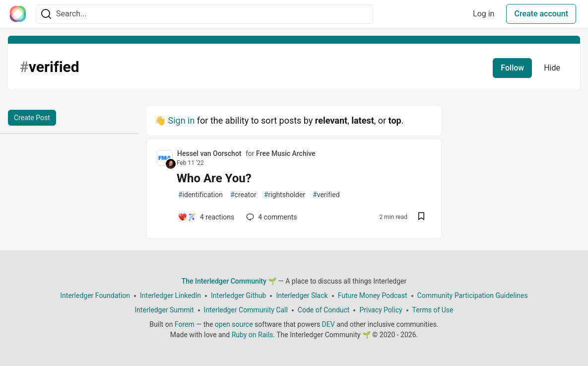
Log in (484, 14)
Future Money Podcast (373, 295)
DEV (328, 324)
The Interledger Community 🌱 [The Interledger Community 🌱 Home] (229, 281)
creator (243, 195)
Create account (541, 14)
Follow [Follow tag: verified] (512, 68)
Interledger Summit (164, 310)
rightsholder (285, 195)
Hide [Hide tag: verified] (552, 68)
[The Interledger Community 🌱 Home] (18, 14)
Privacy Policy (381, 310)
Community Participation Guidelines (473, 295)
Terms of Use (433, 310)
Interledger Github (238, 295)
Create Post (32, 118)
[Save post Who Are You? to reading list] (421, 217)
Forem (185, 324)
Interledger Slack (302, 295)
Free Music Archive (286, 153)
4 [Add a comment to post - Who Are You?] (270, 217)
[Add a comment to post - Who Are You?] (206, 217)
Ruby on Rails (253, 335)
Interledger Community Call (246, 310)
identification (200, 195)
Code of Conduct (324, 310)
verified (326, 195)
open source (234, 324)
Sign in (181, 120)
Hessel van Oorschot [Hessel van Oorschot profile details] (209, 153)
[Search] (46, 14)
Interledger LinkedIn (170, 295)
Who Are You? (214, 178)
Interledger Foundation (95, 295)
